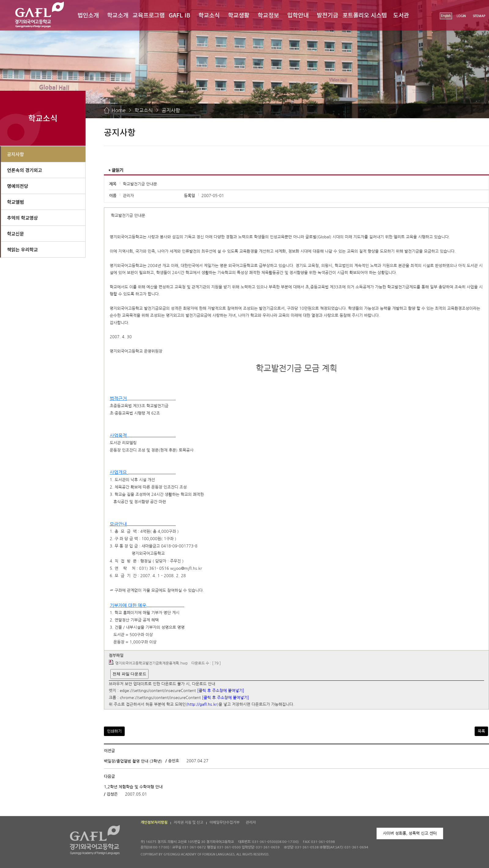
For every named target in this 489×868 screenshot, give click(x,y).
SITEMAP (479, 16)
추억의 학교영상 (22, 218)
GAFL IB (179, 15)
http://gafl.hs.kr (202, 705)
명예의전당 (18, 186)
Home (119, 110)
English (446, 16)
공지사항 (171, 110)
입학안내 (298, 15)
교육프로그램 (149, 15)
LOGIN (461, 16)
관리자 (251, 822)
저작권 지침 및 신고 (188, 822)
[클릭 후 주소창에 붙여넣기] (221, 691)
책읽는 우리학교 (22, 249)
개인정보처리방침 (154, 822)
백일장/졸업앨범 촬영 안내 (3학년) (133, 761)
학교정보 (268, 15)
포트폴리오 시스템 (365, 15)
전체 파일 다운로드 (129, 674)
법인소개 (88, 15)
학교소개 (118, 15)
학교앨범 (15, 202)
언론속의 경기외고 (25, 170)
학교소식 (209, 15)
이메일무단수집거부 (224, 822)
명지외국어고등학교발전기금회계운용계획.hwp (151, 663)
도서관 (401, 15)
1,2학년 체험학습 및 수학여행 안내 (133, 787)
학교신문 (15, 234)
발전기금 (328, 15)
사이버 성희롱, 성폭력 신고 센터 (410, 833)
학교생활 (239, 15)
